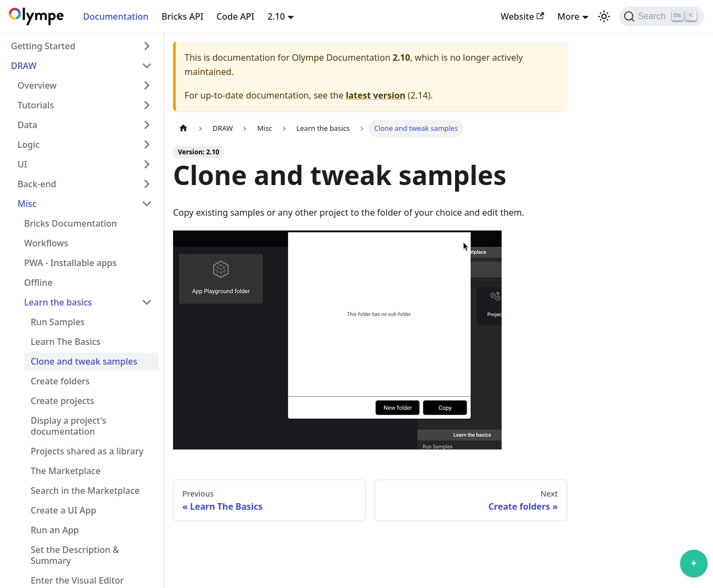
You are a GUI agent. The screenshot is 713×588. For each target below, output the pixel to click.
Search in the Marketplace (85, 491)
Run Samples (58, 322)
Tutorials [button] (36, 105)
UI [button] (22, 164)
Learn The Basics (66, 342)
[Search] (662, 16)
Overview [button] (37, 85)
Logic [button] (28, 145)
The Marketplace (66, 471)
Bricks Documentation (71, 223)
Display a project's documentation (68, 426)
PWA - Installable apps (70, 263)
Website (522, 16)
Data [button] (27, 125)
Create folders (60, 381)
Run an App (55, 530)
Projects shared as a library (87, 451)
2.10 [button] (276, 16)
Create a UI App (64, 510)
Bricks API (182, 16)
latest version (375, 95)
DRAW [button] (24, 66)
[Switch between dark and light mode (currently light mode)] (604, 16)
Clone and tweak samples (84, 361)
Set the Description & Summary (75, 555)
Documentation (116, 16)
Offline (38, 283)
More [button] (568, 16)
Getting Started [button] (43, 46)
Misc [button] (27, 204)
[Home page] (183, 128)
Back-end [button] (37, 184)
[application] (694, 566)
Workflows (46, 243)
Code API (235, 16)
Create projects (62, 401)
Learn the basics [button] (58, 302)
